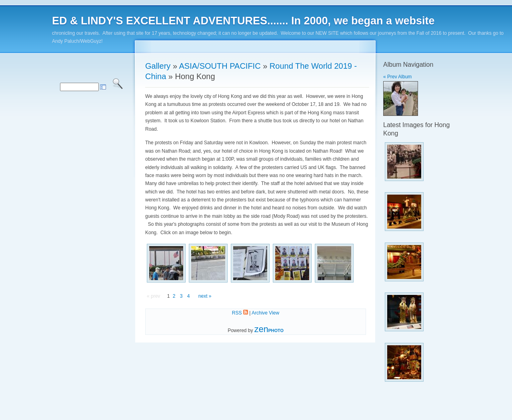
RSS (240, 313)
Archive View (265, 313)
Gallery (158, 66)
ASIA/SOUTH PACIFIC (220, 66)
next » (205, 296)
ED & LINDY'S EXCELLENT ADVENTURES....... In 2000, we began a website (243, 21)
